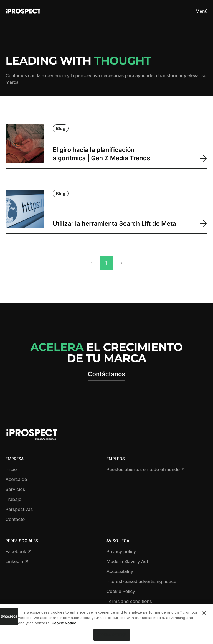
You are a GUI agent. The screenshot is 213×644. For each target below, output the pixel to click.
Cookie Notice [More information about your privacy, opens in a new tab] (64, 625)
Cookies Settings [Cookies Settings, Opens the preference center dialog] (111, 636)
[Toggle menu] (201, 11)
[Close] (204, 614)
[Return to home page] (23, 11)
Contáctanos (107, 374)
